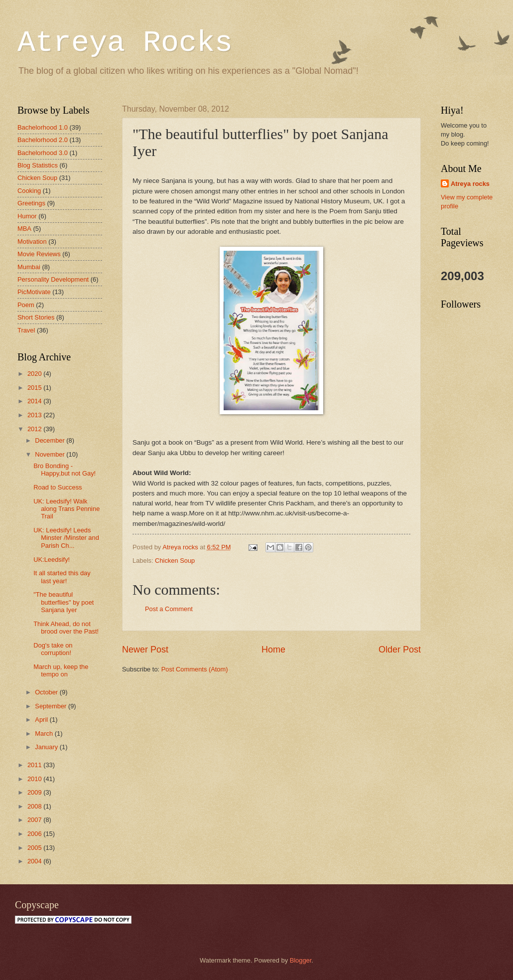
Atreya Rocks (125, 43)
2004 (35, 861)
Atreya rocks (470, 184)
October (47, 692)
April (42, 720)
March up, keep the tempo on (61, 670)
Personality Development (53, 279)
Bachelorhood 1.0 (43, 127)
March (45, 734)
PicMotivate (34, 292)
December (51, 440)
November (51, 454)
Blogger (301, 960)
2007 (35, 820)
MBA (24, 229)
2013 (35, 415)
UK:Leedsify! (52, 560)
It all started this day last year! (62, 577)
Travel (26, 330)
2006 (35, 834)
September (52, 706)
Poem (26, 305)
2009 (35, 792)
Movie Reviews (39, 254)
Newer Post (145, 650)
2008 (35, 806)
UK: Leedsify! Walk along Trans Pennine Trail (66, 509)
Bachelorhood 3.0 (43, 153)
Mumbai (29, 267)
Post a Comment (169, 609)
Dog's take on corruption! (53, 649)
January (47, 747)
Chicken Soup (175, 561)
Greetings (31, 203)
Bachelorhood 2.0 (43, 140)
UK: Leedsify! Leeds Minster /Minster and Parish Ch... (66, 538)
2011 (35, 765)
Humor (27, 216)
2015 (35, 388)
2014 (35, 401)
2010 (35, 779)
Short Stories (36, 317)
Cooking (29, 191)
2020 (35, 374)
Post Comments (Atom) (195, 669)
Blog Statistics (38, 165)
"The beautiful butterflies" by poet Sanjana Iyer (64, 602)
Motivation (32, 242)
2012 (35, 429)
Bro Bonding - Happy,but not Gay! (64, 470)
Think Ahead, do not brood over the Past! (66, 628)
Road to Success (58, 487)
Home (273, 650)
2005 (35, 848)
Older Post (400, 650)
